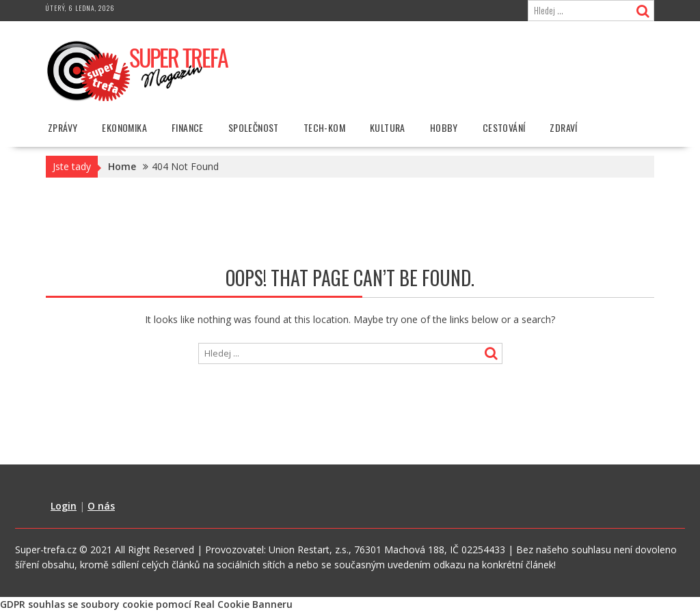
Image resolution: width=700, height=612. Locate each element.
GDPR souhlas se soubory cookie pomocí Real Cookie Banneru (146, 604)
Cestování (504, 127)
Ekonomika (124, 127)
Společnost (254, 127)
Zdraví (563, 127)
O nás (101, 506)
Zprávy (63, 127)
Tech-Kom (324, 127)
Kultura (388, 127)
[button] (138, 70)
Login (64, 506)
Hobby (444, 127)
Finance (188, 127)
